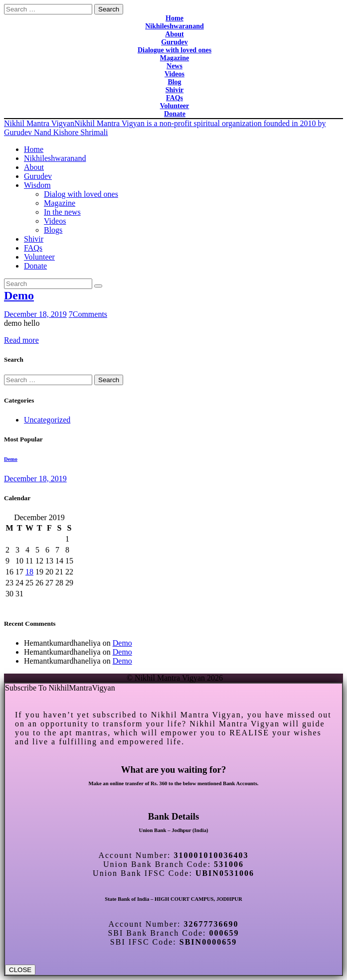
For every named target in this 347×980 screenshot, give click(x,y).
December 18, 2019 (35, 314)
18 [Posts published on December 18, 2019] (29, 572)
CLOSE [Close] (20, 970)
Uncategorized (47, 420)
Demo (19, 295)
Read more (21, 340)
